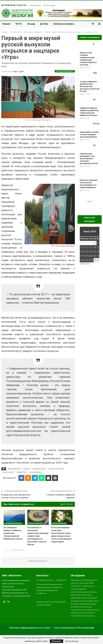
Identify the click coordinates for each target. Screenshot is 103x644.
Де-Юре (44, 24)
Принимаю (56, 641)
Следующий (18, 550)
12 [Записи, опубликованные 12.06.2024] (87, 252)
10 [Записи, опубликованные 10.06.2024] (81, 252)
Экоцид (31, 24)
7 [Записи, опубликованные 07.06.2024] (92, 247)
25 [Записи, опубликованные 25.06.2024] (84, 260)
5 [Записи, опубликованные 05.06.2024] (87, 247)
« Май (82, 264)
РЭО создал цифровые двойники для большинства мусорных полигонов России (90, 82)
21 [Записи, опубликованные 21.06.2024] (92, 256)
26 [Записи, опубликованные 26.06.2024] (87, 260)
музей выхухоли (8, 472)
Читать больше (72, 641)
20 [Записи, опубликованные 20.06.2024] (90, 256)
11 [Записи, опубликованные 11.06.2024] (84, 252)
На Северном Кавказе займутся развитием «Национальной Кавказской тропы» (89, 107)
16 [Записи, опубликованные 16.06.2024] (98, 252)
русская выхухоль (35, 472)
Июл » (88, 264)
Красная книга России (56, 469)
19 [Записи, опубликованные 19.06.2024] (87, 256)
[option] (90, 117)
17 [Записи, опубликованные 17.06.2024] (81, 256)
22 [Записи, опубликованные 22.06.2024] (95, 256)
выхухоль (26, 469)
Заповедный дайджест (65, 71)
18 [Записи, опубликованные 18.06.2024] (84, 256)
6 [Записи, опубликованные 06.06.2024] (90, 247)
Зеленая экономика (63, 24)
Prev (7, 550)
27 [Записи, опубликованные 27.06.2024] (90, 260)
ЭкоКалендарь (49, 5)
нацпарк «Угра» (21, 472)
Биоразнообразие (35, 523)
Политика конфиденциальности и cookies (30, 628)
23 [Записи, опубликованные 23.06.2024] (98, 256)
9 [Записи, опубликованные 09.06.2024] (98, 247)
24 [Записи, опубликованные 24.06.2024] (81, 260)
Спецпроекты (35, 5)
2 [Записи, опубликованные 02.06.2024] (98, 243)
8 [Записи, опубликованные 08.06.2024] (95, 247)
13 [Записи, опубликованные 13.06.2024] (90, 252)
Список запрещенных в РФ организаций (74, 628)
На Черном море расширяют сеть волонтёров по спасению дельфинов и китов (89, 154)
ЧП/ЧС (19, 24)
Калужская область (39, 469)
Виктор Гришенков (14, 469)
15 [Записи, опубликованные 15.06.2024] (95, 252)
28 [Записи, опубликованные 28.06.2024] (92, 260)
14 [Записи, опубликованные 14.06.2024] (92, 252)
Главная (6, 24)
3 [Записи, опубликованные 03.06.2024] (81, 247)
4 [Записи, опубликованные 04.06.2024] (84, 247)
